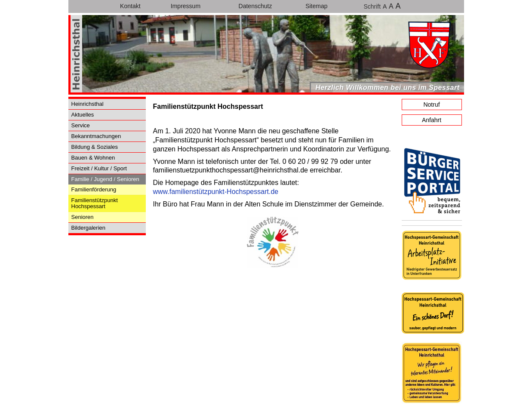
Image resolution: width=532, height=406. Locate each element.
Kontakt (130, 6)
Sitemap (316, 6)
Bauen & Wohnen (93, 158)
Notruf (431, 105)
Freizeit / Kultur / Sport (99, 168)
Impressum (186, 6)
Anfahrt (432, 120)
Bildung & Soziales (95, 147)
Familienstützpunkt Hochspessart (95, 203)
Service (81, 125)
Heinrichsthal (88, 104)
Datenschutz (255, 6)
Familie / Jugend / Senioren (105, 179)
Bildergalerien (89, 228)
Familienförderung (94, 189)
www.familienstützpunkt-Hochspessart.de (216, 192)
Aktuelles (83, 115)
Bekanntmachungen (96, 136)
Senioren (83, 217)
